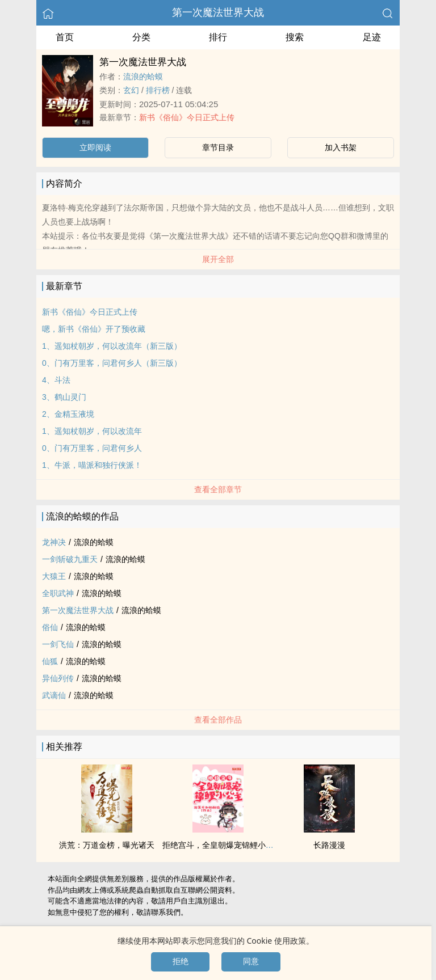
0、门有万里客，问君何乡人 (92, 448)
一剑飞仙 (58, 644)
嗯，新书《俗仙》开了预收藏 (94, 329)
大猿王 (54, 576)
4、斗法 (56, 380)
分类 (141, 37)
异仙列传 (58, 678)
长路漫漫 (329, 845)
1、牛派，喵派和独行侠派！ (92, 465)
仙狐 (50, 661)
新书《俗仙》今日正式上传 (187, 117)
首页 (65, 37)
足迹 (372, 37)
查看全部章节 (218, 489)
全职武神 (58, 593)
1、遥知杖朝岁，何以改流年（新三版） (112, 346)
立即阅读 (95, 147)
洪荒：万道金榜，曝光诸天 (107, 845)
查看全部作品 (218, 720)
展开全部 (218, 259)
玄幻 (131, 90)
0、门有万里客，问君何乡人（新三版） (112, 363)
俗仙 (50, 627)
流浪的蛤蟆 (143, 77)
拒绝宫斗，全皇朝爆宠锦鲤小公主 (222, 845)
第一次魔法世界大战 (218, 12)
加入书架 (341, 147)
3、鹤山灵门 (64, 397)
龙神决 (54, 542)
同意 (251, 961)
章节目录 (218, 147)
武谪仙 (54, 695)
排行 (218, 37)
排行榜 (158, 90)
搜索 (295, 37)
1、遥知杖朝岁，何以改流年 (92, 431)
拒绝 (181, 961)
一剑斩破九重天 (70, 559)
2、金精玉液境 (68, 414)
